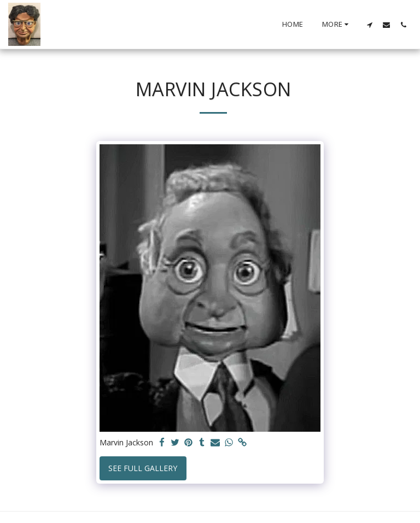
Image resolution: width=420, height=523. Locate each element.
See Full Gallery (143, 468)
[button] (369, 25)
